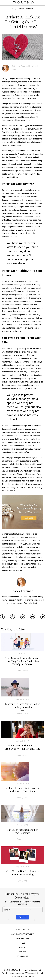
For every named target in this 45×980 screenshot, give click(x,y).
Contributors (23, 939)
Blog (14, 8)
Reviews (23, 947)
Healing (29, 8)
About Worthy (23, 930)
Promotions (23, 952)
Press (23, 943)
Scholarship (23, 956)
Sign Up (23, 917)
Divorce (21, 8)
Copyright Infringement (22, 934)
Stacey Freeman (21, 66)
